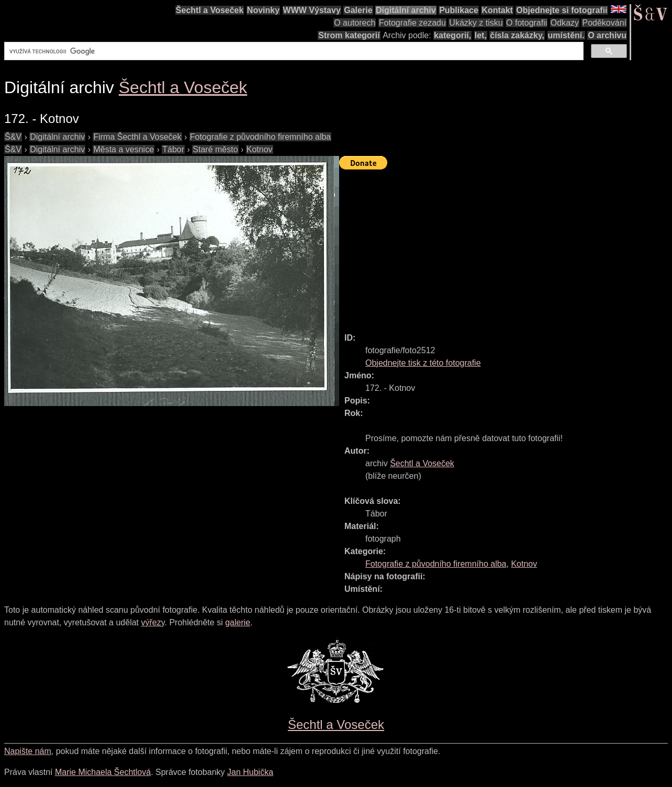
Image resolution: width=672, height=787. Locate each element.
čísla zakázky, (517, 35)
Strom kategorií (349, 35)
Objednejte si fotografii (562, 10)
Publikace (459, 10)
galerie (238, 622)
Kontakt (497, 10)
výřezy (153, 622)
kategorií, (452, 35)
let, (481, 35)
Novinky (263, 10)
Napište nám (28, 751)
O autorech (355, 23)
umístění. (566, 35)
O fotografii (527, 23)
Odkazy (565, 23)
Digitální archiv (406, 10)
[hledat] (293, 51)
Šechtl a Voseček (210, 10)
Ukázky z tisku (476, 23)
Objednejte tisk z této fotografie (423, 363)
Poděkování (604, 23)
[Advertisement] (506, 246)
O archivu (607, 35)
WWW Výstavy (312, 10)
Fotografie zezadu (412, 23)
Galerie (358, 10)
